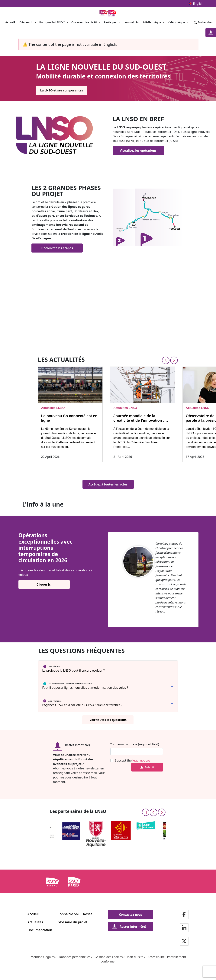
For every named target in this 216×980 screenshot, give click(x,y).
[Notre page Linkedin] (184, 928)
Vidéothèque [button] (178, 22)
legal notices (141, 760)
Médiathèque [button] (154, 22)
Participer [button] (112, 22)
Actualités (132, 22)
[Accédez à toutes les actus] (108, 484)
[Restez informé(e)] (211, 33)
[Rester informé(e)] (131, 927)
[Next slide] (174, 360)
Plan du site (135, 957)
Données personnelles (75, 957)
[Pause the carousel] (146, 812)
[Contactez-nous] (131, 915)
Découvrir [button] (28, 22)
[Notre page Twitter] (184, 942)
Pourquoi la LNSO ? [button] (54, 22)
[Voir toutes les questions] (108, 720)
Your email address (124, 744)
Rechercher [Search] (203, 22)
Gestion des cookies (109, 957)
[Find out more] (149, 217)
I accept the (133, 760)
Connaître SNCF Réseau (76, 914)
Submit (147, 767)
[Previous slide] (166, 360)
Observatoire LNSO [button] (86, 22)
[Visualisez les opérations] (138, 151)
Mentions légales (43, 957)
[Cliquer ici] (44, 584)
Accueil (10, 22)
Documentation (40, 930)
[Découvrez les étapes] (57, 248)
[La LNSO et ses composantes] (62, 90)
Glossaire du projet (73, 922)
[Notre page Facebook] (184, 915)
